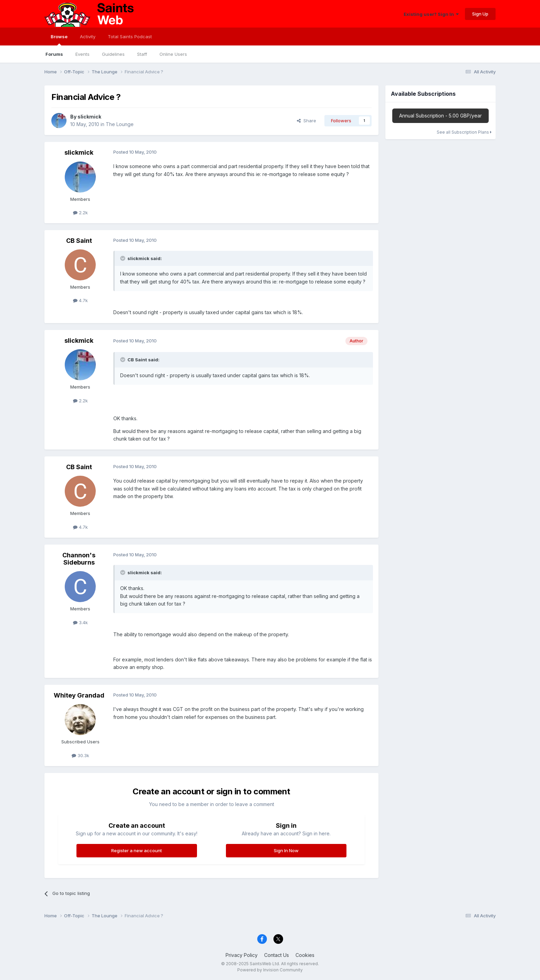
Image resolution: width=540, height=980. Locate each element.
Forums (54, 54)
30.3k (80, 755)
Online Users (173, 54)
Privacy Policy (242, 955)
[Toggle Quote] (123, 258)
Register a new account (137, 850)
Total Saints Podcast (130, 37)
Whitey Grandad (79, 695)
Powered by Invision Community (270, 970)
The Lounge (120, 124)
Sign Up (480, 14)
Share (307, 121)
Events (82, 54)
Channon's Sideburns (79, 559)
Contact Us (277, 955)
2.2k (80, 213)
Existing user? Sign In (431, 14)
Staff (142, 54)
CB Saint (79, 241)
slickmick (89, 117)
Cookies (305, 955)
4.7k (80, 300)
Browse (59, 40)
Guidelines (113, 54)
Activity (88, 37)
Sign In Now (286, 850)
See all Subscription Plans (464, 132)
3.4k (80, 622)
